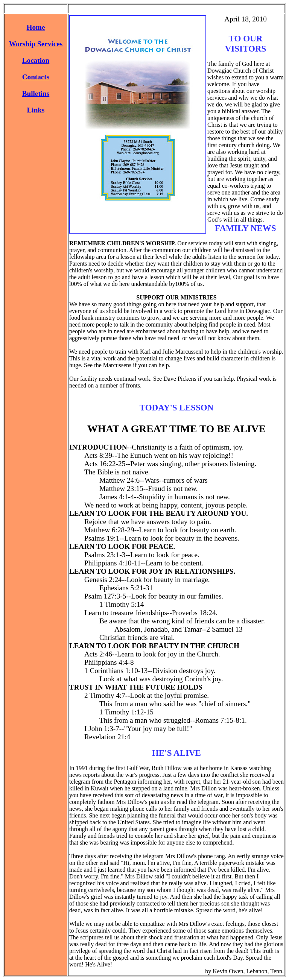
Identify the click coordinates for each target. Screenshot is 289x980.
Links (36, 110)
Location (36, 60)
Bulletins (36, 93)
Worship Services (36, 44)
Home (36, 27)
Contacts (36, 77)
